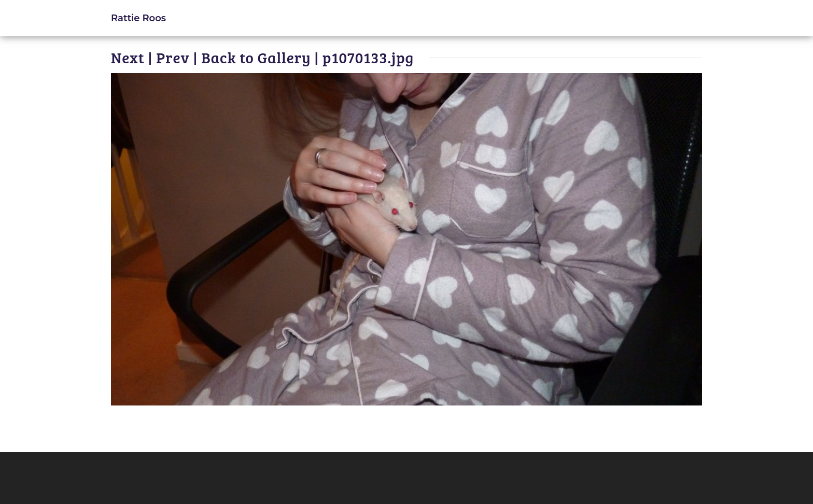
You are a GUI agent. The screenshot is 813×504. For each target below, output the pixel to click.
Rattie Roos (138, 18)
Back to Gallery (256, 57)
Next (128, 57)
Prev (173, 57)
